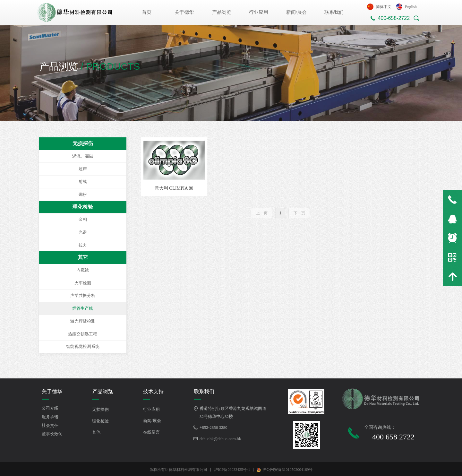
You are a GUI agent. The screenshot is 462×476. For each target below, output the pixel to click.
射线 (83, 182)
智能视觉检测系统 (83, 346)
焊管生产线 (83, 308)
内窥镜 (83, 270)
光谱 (83, 232)
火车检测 (83, 283)
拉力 (83, 245)
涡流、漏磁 (83, 156)
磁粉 (83, 194)
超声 (83, 169)
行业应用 (259, 12)
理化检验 (83, 207)
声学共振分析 (83, 295)
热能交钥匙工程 (83, 334)
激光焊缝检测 (83, 321)
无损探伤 (83, 143)
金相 (83, 219)
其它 (83, 257)
